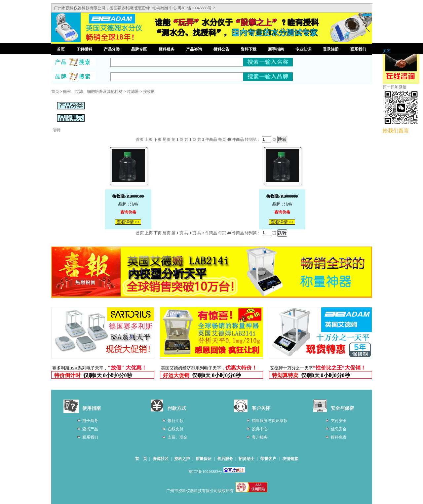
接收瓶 (149, 92)
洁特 (57, 130)
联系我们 (358, 49)
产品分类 (112, 49)
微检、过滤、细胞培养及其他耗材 (93, 92)
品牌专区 (139, 49)
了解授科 (84, 49)
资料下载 (249, 49)
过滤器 (133, 92)
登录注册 (331, 49)
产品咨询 (194, 49)
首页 (61, 49)
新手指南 (276, 49)
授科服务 (167, 49)
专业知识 (303, 49)
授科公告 (221, 49)
